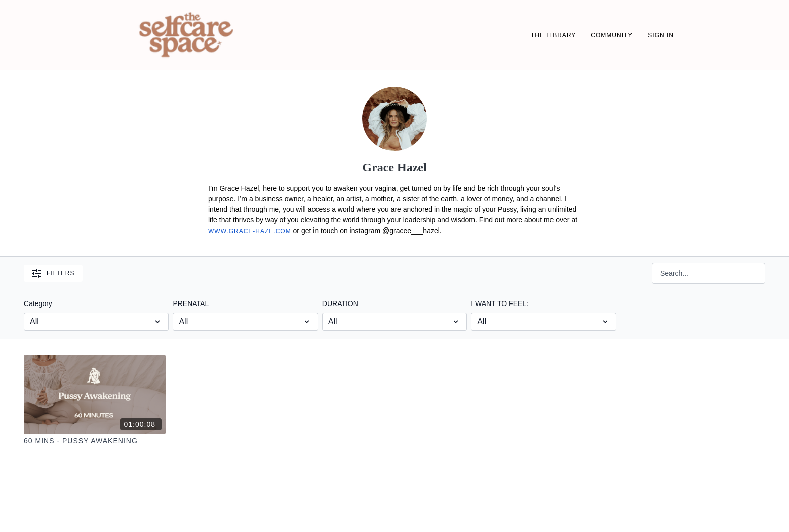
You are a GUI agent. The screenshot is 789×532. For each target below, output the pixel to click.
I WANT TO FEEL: (500, 303)
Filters (53, 273)
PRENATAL (191, 303)
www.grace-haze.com (250, 231)
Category (38, 303)
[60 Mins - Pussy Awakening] (95, 441)
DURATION (340, 303)
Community (612, 35)
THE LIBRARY (553, 35)
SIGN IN (661, 35)
